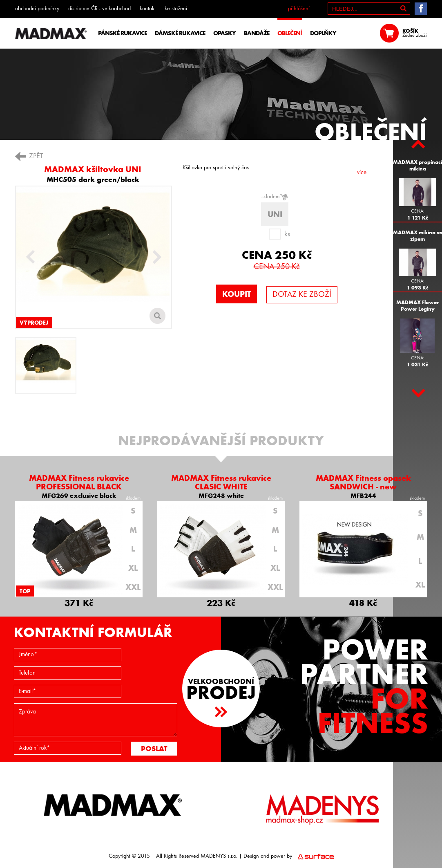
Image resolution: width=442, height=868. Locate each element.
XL (133, 568)
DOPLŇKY (323, 33)
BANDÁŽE (257, 33)
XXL (133, 587)
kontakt (148, 9)
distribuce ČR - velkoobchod (99, 9)
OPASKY (224, 33)
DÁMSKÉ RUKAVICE (180, 33)
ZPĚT (36, 156)
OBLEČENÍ (290, 33)
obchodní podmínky (37, 9)
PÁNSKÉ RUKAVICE (122, 33)
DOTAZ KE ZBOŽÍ (302, 295)
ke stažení (176, 9)
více (362, 173)
